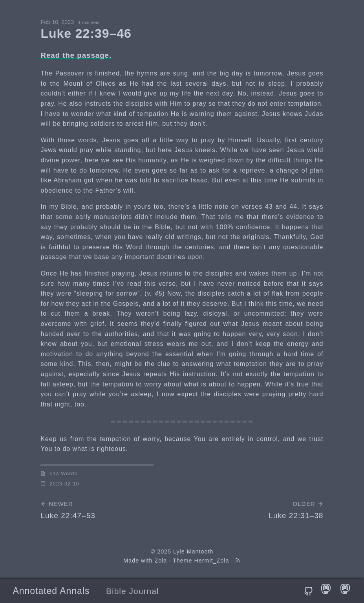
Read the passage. (76, 55)
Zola (161, 561)
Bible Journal (133, 591)
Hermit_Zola (212, 561)
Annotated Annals (51, 591)
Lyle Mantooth (193, 552)
